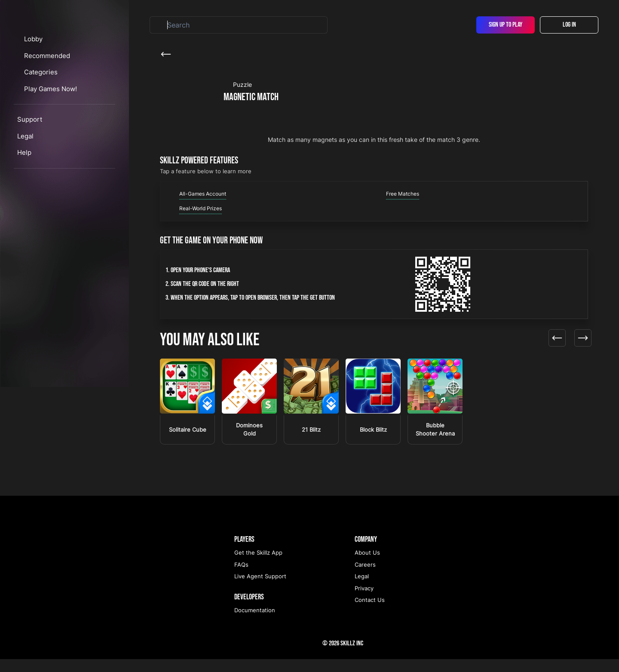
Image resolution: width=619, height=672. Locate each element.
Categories (49, 121)
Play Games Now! (59, 137)
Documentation (255, 623)
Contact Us (370, 613)
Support (30, 168)
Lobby (41, 87)
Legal (25, 184)
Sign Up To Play (506, 25)
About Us (367, 565)
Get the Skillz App (258, 565)
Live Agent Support (260, 589)
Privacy (364, 601)
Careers (365, 577)
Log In (569, 25)
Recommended (55, 104)
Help (24, 201)
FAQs (241, 577)
